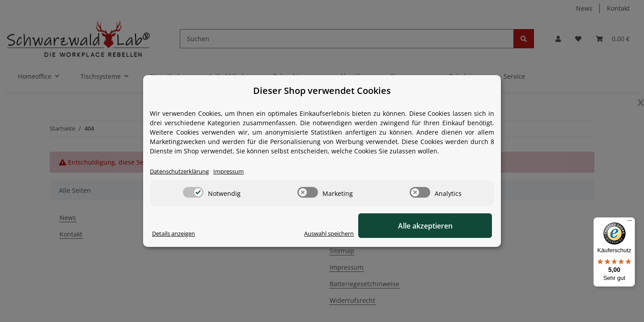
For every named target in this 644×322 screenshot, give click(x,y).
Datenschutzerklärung (183, 172)
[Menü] (630, 223)
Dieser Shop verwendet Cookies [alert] (322, 91)
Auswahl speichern (369, 234)
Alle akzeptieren (447, 226)
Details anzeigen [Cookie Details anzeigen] (177, 234)
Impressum (238, 172)
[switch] (193, 193)
